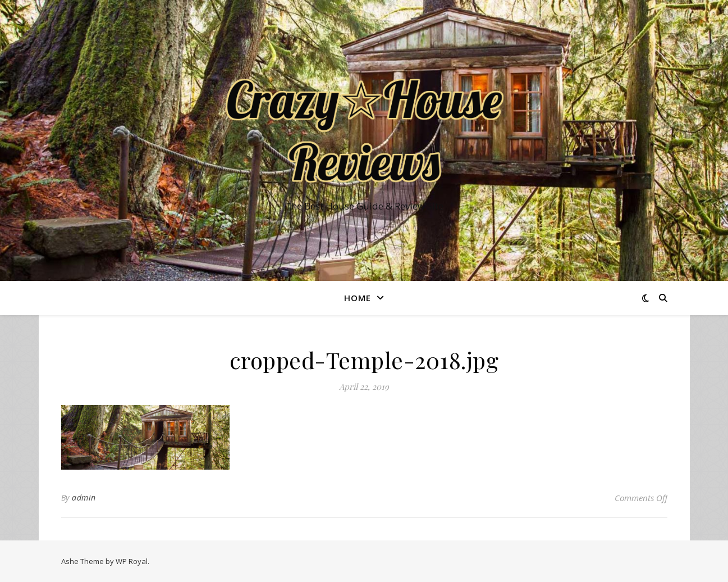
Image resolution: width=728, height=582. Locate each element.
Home (358, 298)
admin (84, 497)
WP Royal (132, 561)
